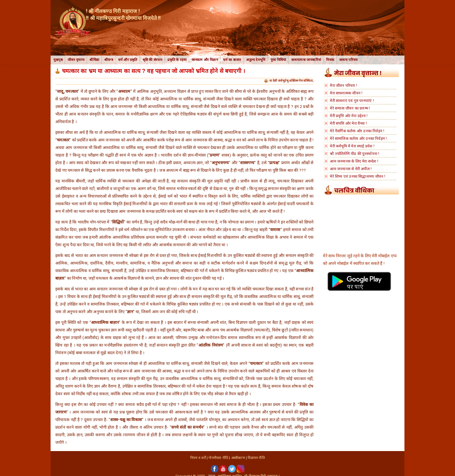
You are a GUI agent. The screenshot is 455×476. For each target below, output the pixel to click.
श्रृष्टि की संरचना (153, 60)
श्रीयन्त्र (109, 60)
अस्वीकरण (238, 458)
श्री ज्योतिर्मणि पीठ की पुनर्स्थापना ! (355, 154)
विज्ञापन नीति (256, 458)
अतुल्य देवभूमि (256, 60)
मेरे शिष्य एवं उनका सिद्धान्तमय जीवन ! (358, 176)
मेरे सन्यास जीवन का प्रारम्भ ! (350, 108)
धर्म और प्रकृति (128, 60)
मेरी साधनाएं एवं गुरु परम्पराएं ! (352, 101)
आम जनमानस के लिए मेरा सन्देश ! (354, 161)
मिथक (330, 60)
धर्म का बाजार (232, 60)
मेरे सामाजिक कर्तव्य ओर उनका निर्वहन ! (358, 139)
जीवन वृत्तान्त (76, 60)
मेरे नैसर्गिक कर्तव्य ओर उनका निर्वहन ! (357, 131)
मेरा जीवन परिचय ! (343, 86)
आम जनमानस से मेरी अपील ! (351, 169)
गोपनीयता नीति (218, 458)
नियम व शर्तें (198, 458)
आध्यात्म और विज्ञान (205, 60)
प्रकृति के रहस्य (177, 60)
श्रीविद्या (94, 60)
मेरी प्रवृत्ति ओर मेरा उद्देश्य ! (349, 116)
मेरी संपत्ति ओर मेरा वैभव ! (348, 123)
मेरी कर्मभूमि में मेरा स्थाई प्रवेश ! (352, 146)
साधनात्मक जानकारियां (306, 60)
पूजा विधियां (278, 60)
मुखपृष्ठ (58, 60)
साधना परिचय (349, 60)
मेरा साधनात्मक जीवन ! (346, 93)
